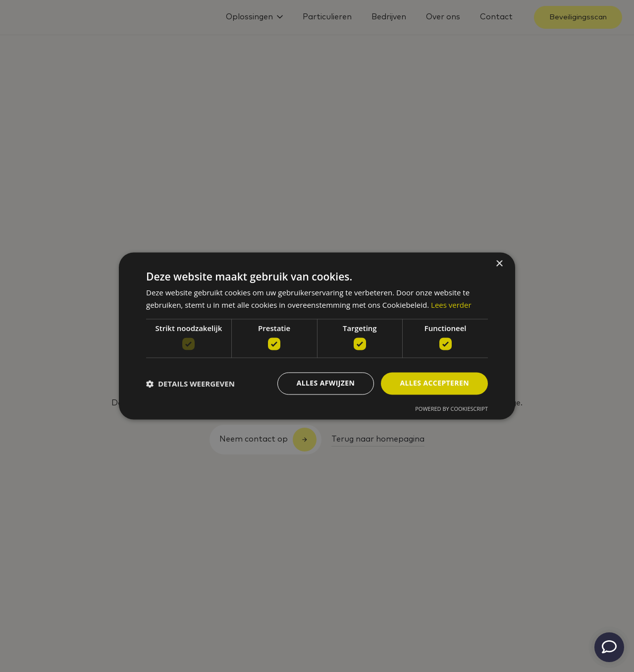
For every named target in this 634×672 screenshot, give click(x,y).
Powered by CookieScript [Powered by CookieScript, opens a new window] (451, 409)
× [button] (499, 264)
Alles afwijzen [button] (326, 383)
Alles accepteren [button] (434, 383)
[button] (190, 384)
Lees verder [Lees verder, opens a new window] (451, 305)
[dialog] (317, 336)
